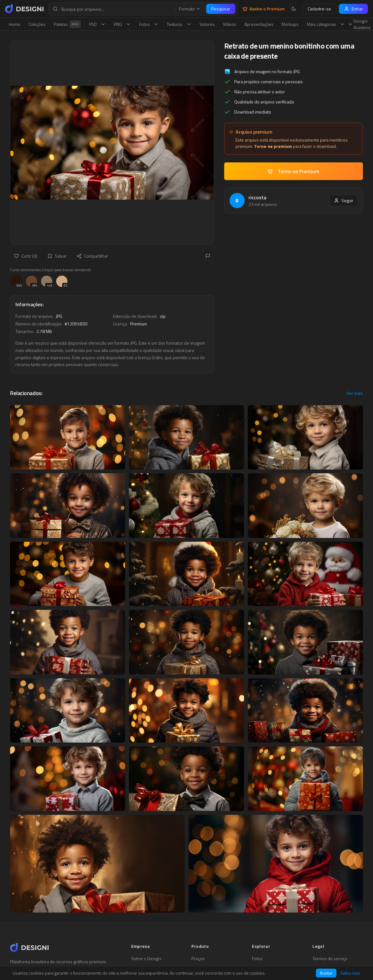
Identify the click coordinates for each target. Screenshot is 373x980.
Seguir (344, 200)
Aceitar (326, 973)
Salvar (57, 256)
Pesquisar (221, 9)
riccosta (257, 197)
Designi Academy (360, 24)
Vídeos (230, 24)
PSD (97, 24)
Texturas (179, 24)
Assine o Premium (264, 9)
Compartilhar (92, 256)
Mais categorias (326, 24)
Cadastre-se (319, 9)
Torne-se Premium (294, 171)
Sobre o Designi (146, 959)
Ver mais (355, 393)
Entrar (353, 9)
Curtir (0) (26, 256)
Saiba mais (350, 973)
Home (15, 24)
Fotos (149, 24)
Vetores (207, 24)
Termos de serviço (330, 959)
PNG (122, 24)
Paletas (67, 24)
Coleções (37, 24)
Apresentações (259, 24)
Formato (190, 9)
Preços (198, 959)
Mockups (290, 24)
